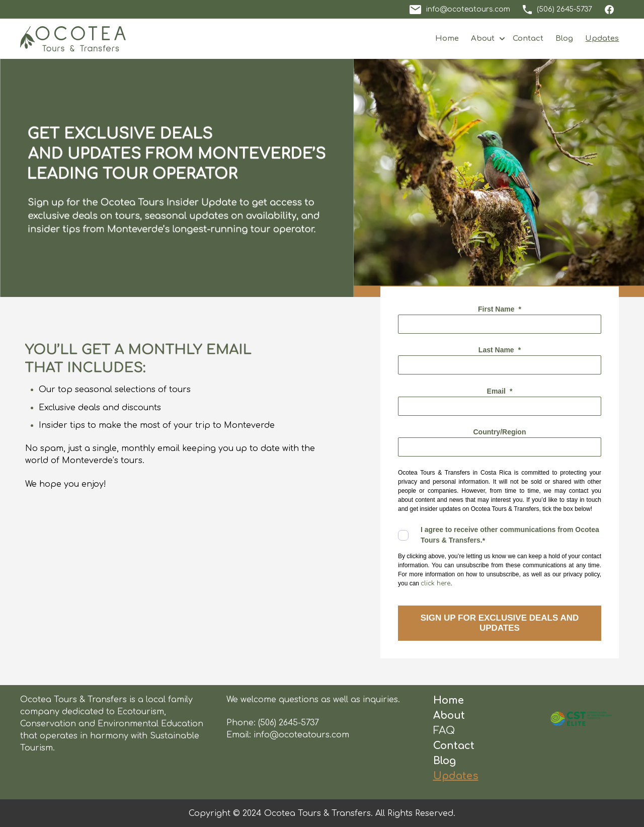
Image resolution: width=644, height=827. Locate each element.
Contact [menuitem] (454, 746)
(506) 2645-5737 (289, 723)
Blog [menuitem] (445, 761)
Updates (602, 39)
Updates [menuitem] (456, 776)
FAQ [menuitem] (444, 731)
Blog (564, 39)
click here (435, 583)
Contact (528, 39)
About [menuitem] (449, 716)
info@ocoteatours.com (301, 735)
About (483, 39)
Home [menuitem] (449, 700)
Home (447, 39)
